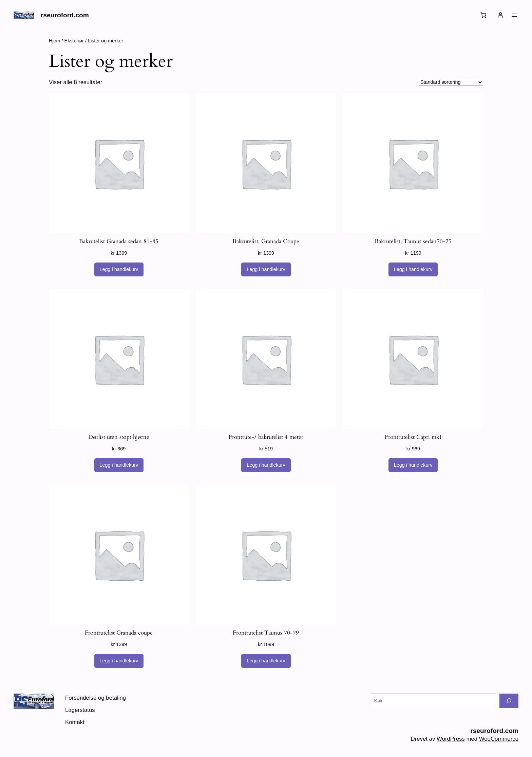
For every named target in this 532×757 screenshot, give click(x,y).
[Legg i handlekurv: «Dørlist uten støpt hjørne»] (119, 465)
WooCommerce (499, 739)
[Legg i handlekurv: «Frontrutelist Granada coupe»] (119, 661)
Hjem (55, 41)
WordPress (451, 739)
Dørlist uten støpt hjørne (119, 437)
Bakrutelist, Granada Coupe (266, 241)
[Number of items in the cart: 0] (483, 15)
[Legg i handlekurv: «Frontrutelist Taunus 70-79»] (266, 661)
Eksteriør (74, 41)
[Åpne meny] (514, 15)
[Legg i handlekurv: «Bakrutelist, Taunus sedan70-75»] (413, 270)
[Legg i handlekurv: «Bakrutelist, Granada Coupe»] (266, 270)
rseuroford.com (65, 15)
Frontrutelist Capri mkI (413, 437)
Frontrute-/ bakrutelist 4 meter (266, 437)
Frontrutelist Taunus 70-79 (266, 633)
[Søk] (509, 701)
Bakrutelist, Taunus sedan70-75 (413, 241)
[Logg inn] (500, 15)
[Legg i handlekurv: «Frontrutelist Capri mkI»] (413, 465)
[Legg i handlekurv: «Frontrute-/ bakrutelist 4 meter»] (266, 465)
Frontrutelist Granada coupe (119, 633)
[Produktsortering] (451, 82)
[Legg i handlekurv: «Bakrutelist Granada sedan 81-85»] (119, 270)
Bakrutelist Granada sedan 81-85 (119, 241)
